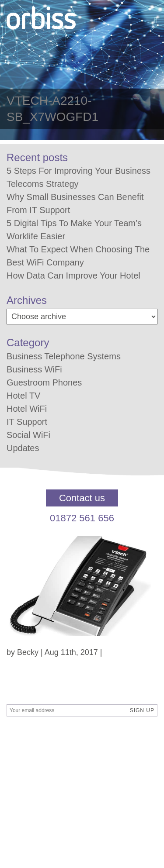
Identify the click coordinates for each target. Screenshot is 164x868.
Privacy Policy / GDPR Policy (57, 784)
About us (22, 796)
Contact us (82, 498)
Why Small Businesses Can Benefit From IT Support (75, 203)
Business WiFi (34, 369)
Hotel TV (23, 396)
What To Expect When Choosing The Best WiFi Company (78, 256)
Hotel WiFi (27, 409)
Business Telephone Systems (64, 356)
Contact (20, 772)
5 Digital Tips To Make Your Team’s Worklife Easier (74, 230)
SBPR (47, 737)
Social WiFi (28, 435)
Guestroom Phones (44, 382)
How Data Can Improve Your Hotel (73, 276)
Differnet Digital (89, 737)
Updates (23, 448)
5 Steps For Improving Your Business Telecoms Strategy (79, 177)
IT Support (27, 422)
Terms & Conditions (41, 760)
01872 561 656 (82, 518)
